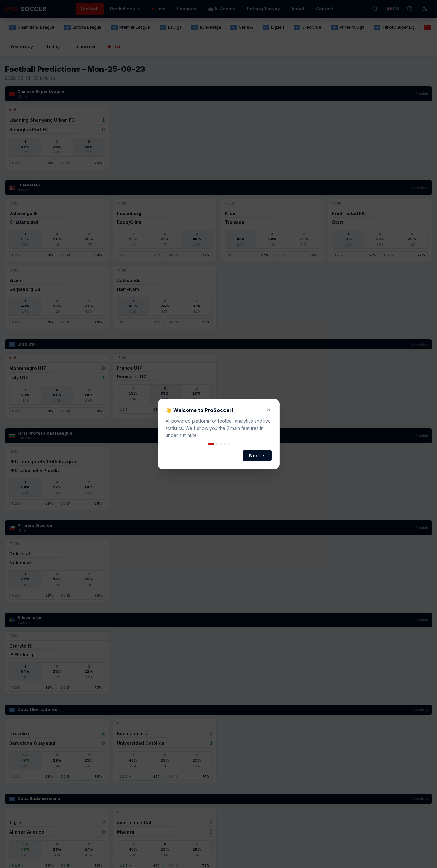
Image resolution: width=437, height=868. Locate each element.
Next (257, 455)
